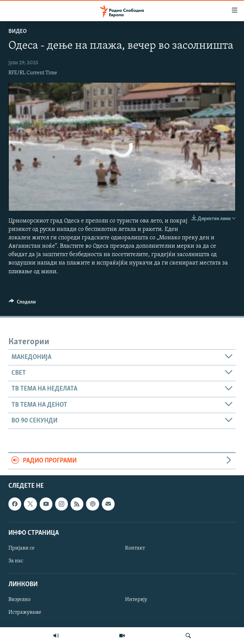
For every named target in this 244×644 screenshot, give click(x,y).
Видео (18, 31)
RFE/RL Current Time (33, 73)
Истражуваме (25, 612)
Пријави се (22, 548)
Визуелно (19, 600)
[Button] (22, 304)
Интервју (136, 600)
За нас (16, 561)
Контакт (135, 548)
